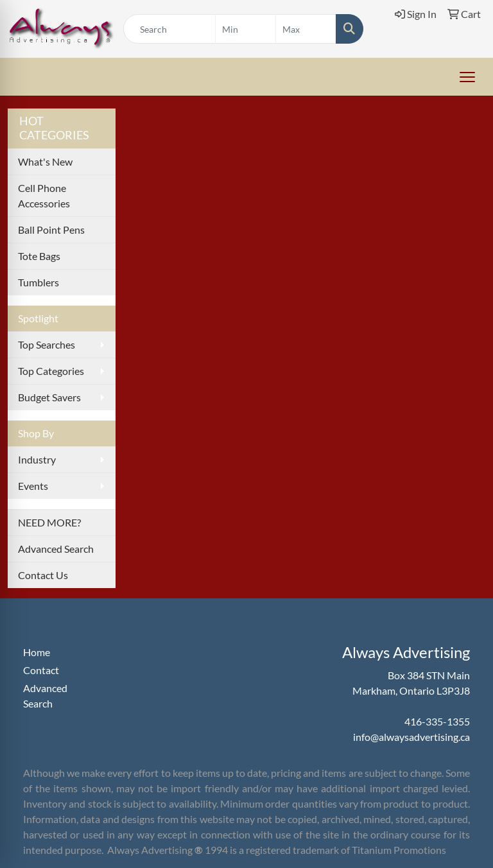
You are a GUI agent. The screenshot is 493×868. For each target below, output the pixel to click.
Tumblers (39, 282)
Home (37, 652)
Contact (41, 670)
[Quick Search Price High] (306, 29)
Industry (37, 459)
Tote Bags (39, 256)
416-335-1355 (437, 721)
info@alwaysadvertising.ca (411, 737)
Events (33, 486)
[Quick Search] (169, 29)
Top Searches (47, 344)
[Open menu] (467, 77)
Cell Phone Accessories (44, 195)
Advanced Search (56, 549)
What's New (45, 161)
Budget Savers (49, 397)
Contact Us (43, 575)
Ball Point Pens (51, 230)
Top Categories (51, 371)
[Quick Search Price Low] (246, 29)
